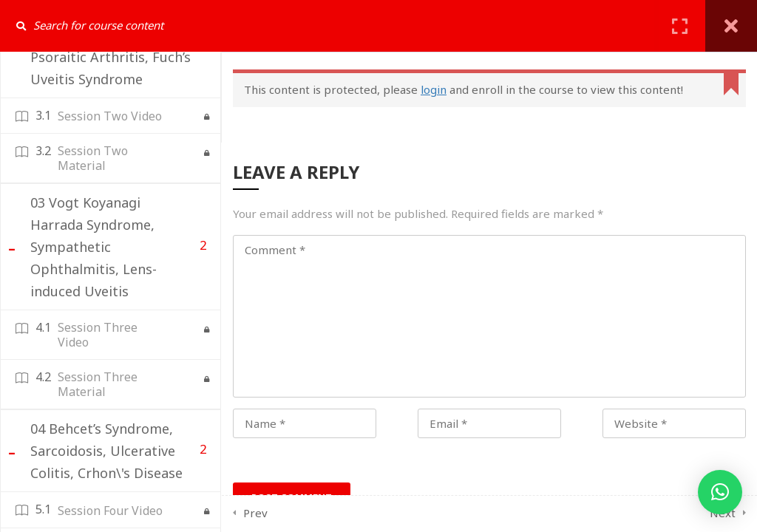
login (434, 89)
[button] (720, 492)
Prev (255, 513)
